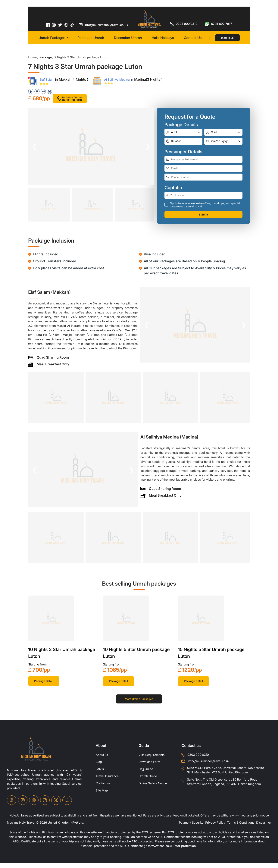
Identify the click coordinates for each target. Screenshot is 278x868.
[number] (209, 195)
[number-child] (223, 132)
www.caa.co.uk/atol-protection (174, 851)
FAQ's (100, 774)
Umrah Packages (52, 38)
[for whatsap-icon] (219, 24)
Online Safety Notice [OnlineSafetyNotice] (153, 788)
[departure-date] (223, 141)
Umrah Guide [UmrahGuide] (148, 781)
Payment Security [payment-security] (191, 827)
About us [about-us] (102, 759)
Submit (203, 214)
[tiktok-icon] (72, 25)
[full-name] (203, 159)
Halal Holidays (163, 38)
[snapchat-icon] (67, 805)
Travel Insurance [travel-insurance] (107, 781)
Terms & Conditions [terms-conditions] (241, 827)
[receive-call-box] (166, 205)
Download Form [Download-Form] (150, 767)
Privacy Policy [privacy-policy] (215, 827)
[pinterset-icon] (66, 25)
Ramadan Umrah (91, 38)
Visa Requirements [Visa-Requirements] (151, 759)
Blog (99, 767)
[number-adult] (184, 132)
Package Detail (44, 686)
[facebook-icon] (48, 25)
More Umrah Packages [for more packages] (139, 703)
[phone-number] (203, 177)
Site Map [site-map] (102, 795)
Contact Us (193, 38)
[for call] (184, 24)
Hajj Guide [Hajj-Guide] (146, 774)
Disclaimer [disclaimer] (264, 827)
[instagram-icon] (54, 25)
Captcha (173, 187)
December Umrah (128, 38)
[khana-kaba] (51, 623)
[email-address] (203, 168)
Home (32, 57)
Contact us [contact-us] (103, 788)
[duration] (184, 141)
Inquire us (227, 38)
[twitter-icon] (60, 25)
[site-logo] (36, 753)
